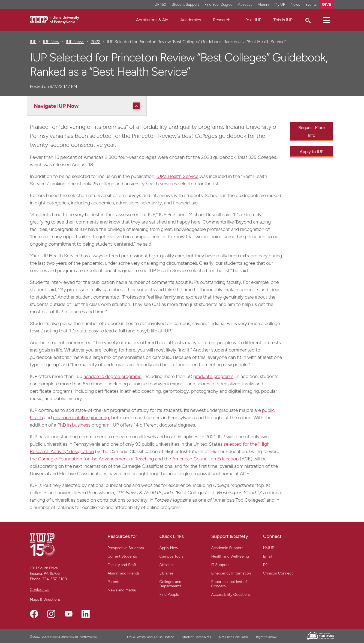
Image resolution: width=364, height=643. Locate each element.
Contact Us (40, 590)
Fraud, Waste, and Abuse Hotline (151, 637)
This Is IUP (283, 20)
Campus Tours (172, 556)
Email (268, 556)
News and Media (122, 590)
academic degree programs (113, 376)
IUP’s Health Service (178, 176)
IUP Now (51, 42)
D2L (266, 565)
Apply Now (169, 548)
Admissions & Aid (152, 20)
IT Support (220, 565)
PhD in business (74, 425)
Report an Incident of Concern (229, 584)
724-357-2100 (55, 579)
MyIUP (269, 548)
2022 (95, 42)
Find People (169, 595)
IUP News (75, 42)
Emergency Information (231, 573)
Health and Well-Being (230, 556)
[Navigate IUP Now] (88, 106)
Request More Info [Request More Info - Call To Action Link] (312, 131)
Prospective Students (126, 548)
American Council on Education (206, 459)
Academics (191, 20)
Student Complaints (196, 637)
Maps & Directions (45, 599)
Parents (114, 582)
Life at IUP (252, 20)
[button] (326, 20)
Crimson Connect (278, 573)
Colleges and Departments (171, 584)
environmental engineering (81, 418)
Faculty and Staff (122, 565)
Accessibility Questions (231, 595)
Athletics (167, 565)
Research (222, 20)
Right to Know (266, 637)
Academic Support (227, 548)
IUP (33, 42)
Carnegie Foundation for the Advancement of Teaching (96, 459)
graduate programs (213, 376)
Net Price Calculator (234, 637)
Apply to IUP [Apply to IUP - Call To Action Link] (312, 152)
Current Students (122, 556)
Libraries (167, 573)
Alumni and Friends (124, 573)
